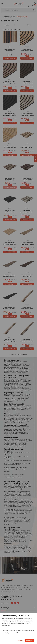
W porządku (29, 641)
